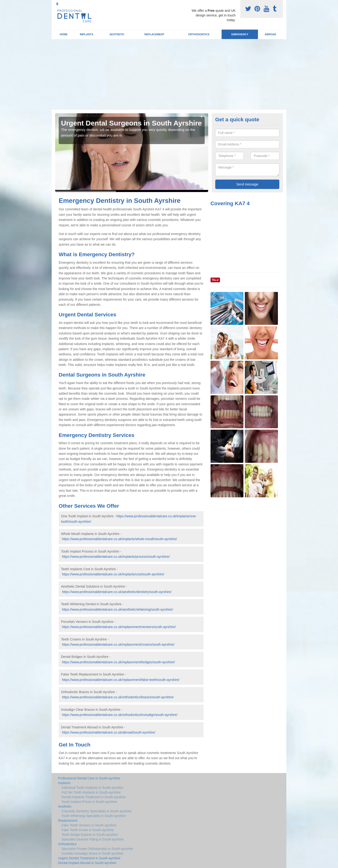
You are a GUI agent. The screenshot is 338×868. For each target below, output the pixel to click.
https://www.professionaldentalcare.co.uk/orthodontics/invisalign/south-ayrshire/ (120, 715)
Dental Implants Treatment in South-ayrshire (94, 797)
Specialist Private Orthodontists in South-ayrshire (97, 849)
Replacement (154, 34)
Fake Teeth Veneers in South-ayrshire (89, 825)
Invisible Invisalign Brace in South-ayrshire (92, 853)
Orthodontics (199, 34)
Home (64, 34)
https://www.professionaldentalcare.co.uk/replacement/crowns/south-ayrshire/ (118, 644)
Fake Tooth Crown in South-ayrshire (88, 830)
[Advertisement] (169, 75)
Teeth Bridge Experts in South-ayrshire (90, 835)
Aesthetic (117, 34)
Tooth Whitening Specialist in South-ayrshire (94, 816)
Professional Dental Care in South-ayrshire (89, 778)
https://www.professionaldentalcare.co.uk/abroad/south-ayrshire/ (109, 732)
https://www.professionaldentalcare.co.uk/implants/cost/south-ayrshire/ (113, 574)
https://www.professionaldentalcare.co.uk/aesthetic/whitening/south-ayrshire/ (117, 609)
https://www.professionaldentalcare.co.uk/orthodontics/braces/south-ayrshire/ (118, 697)
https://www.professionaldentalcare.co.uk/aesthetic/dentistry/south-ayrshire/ (117, 592)
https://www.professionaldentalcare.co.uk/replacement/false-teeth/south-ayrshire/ (121, 680)
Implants (86, 34)
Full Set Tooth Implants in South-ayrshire (91, 792)
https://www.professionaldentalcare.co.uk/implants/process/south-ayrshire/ (116, 557)
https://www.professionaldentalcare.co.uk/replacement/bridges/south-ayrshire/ (118, 662)
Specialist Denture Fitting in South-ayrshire (93, 839)
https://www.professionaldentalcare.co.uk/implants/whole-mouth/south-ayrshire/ (119, 539)
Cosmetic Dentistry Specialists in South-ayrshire (96, 811)
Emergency (240, 34)
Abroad (271, 34)
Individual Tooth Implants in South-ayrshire (92, 788)
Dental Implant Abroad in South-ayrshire (87, 863)
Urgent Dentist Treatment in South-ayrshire (89, 858)
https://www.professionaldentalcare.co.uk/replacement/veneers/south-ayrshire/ (119, 627)
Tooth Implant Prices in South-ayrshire (89, 802)
